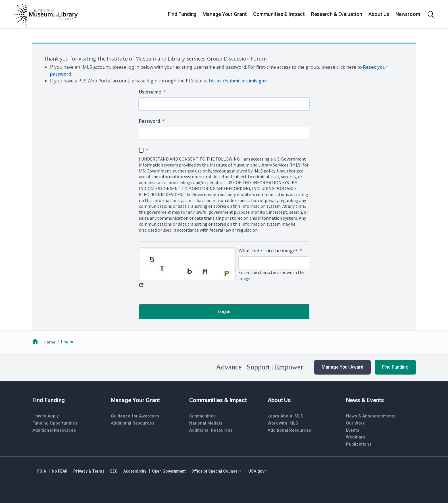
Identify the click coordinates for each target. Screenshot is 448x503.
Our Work (355, 423)
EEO (114, 471)
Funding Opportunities (55, 423)
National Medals (206, 423)
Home (49, 342)
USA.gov (258, 471)
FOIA (42, 471)
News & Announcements (371, 416)
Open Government (169, 471)
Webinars (356, 437)
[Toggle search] (431, 14)
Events (353, 430)
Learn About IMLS (285, 416)
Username (151, 92)
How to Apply (45, 416)
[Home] (45, 14)
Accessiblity (135, 471)
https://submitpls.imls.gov (238, 81)
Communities (202, 416)
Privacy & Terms (89, 471)
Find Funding (395, 367)
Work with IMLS (283, 423)
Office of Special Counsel (217, 471)
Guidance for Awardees (135, 416)
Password (150, 121)
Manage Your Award (342, 367)
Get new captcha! (141, 285)
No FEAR (60, 471)
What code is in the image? (269, 251)
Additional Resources (54, 430)
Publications (359, 444)
